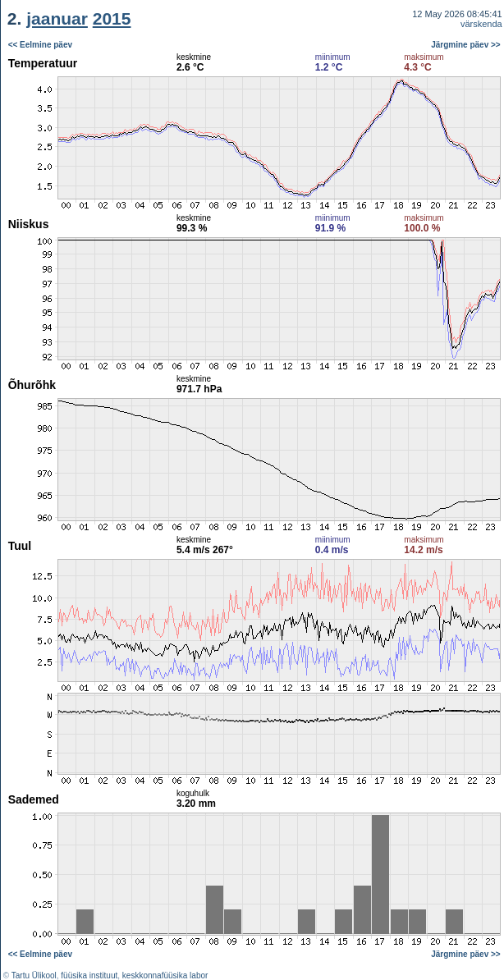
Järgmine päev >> (466, 45)
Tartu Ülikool (34, 975)
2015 (112, 18)
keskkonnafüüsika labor (165, 975)
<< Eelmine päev (40, 45)
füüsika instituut (89, 975)
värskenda (481, 24)
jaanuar (57, 18)
